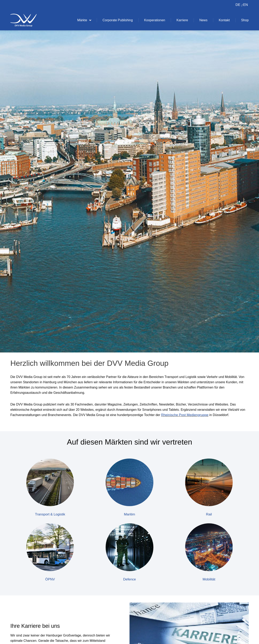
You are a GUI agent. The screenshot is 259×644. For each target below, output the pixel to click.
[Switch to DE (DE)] (238, 5)
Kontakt (224, 20)
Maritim (130, 514)
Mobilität (209, 579)
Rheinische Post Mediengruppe (186, 415)
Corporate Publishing (118, 20)
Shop (245, 20)
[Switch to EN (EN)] (245, 5)
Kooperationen (155, 20)
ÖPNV (50, 579)
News (203, 20)
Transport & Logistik (50, 514)
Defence (129, 579)
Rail (209, 514)
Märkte (84, 20)
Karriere (182, 20)
